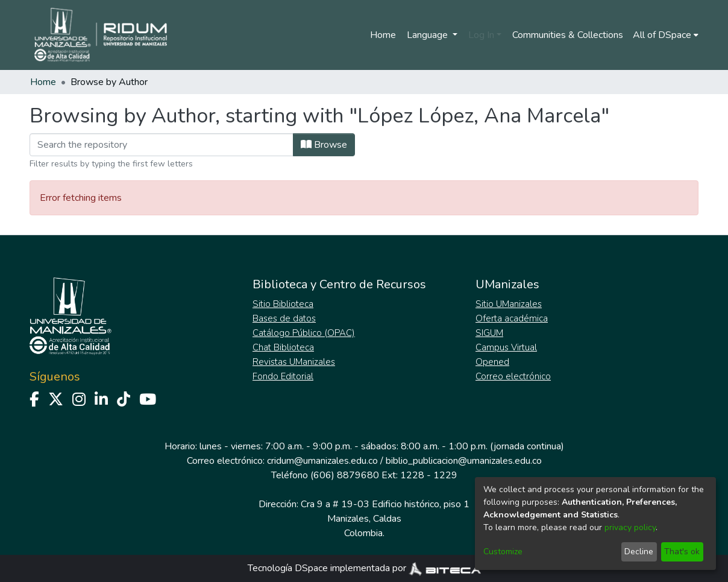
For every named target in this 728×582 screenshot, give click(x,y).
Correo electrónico (513, 376)
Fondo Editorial (283, 376)
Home (383, 35)
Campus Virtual (506, 347)
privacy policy (630, 527)
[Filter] (162, 145)
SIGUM (489, 333)
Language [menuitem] (428, 35)
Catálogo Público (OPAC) (304, 333)
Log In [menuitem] (481, 35)
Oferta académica (512, 318)
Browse (324, 145)
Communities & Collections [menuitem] (568, 35)
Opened (492, 362)
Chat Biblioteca (283, 347)
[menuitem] (666, 35)
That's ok (682, 552)
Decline (639, 552)
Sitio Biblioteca (283, 304)
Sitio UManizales (509, 304)
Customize (503, 552)
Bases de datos (284, 318)
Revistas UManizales (294, 362)
